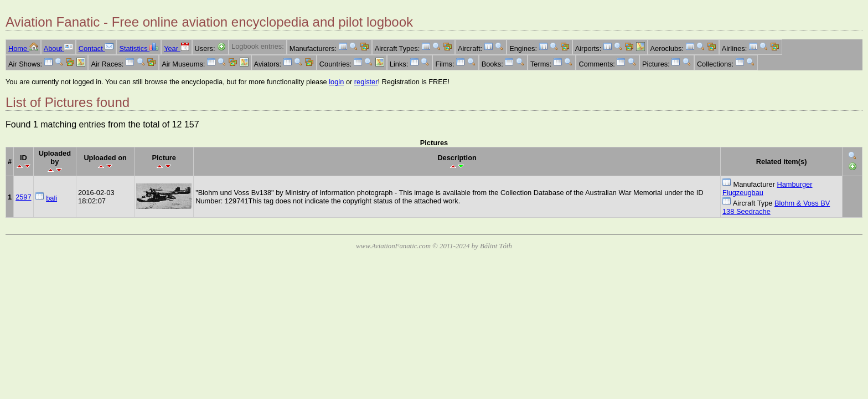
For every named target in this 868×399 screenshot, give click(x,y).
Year (176, 48)
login (336, 82)
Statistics (139, 48)
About (58, 48)
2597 (23, 197)
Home (23, 48)
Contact (96, 48)
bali (51, 198)
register (366, 82)
